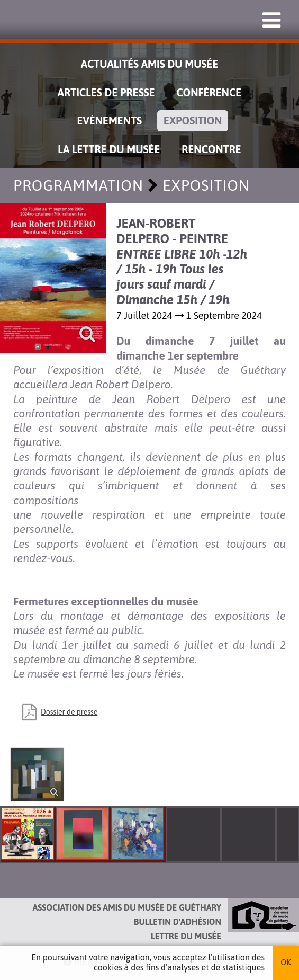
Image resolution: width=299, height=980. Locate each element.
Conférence (209, 92)
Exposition (193, 121)
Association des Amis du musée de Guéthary (127, 907)
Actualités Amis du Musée (150, 64)
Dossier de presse (69, 712)
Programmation (78, 185)
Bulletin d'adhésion (178, 922)
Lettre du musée (186, 936)
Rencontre (211, 149)
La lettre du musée (109, 149)
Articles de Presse (106, 92)
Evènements (110, 121)
